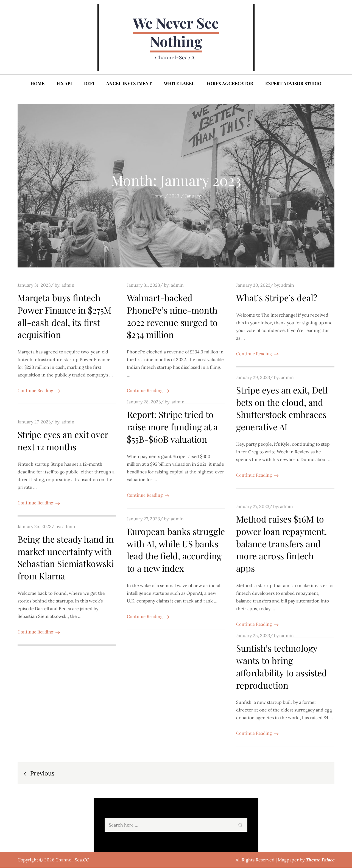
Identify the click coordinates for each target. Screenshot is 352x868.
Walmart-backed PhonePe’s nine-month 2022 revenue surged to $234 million (172, 316)
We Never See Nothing (176, 32)
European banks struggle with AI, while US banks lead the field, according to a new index (176, 550)
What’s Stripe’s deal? (277, 298)
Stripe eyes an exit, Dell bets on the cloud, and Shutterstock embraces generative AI (282, 408)
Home (37, 84)
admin (68, 285)
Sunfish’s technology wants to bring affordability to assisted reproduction (282, 667)
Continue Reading (39, 391)
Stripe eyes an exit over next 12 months (63, 441)
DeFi (89, 84)
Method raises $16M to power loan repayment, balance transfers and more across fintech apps (281, 544)
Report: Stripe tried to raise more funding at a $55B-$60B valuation (172, 427)
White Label (179, 84)
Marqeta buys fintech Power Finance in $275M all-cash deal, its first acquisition (65, 316)
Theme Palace (320, 860)
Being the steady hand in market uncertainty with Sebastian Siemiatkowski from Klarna (66, 558)
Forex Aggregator (230, 84)
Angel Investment (129, 84)
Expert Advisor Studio (293, 84)
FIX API (64, 84)
